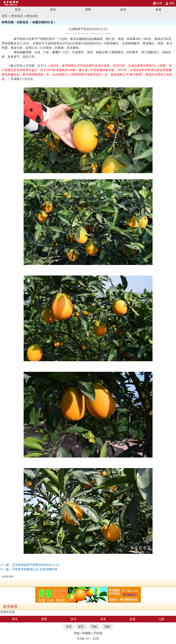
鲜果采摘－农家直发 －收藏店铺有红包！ (29, 22)
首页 (18, 10)
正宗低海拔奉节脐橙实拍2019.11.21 (36, 565)
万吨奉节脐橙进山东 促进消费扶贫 (35, 569)
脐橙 (88, 10)
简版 (77, 633)
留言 (81, 627)
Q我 (162, 619)
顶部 (107, 627)
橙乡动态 (17, 16)
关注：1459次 (105, 34)
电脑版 (87, 633)
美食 (158, 10)
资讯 (53, 10)
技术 (123, 10)
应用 (159, 3)
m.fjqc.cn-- (84, 638)
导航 (94, 627)
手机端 (98, 633)
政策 (133, 619)
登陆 (172, 3)
